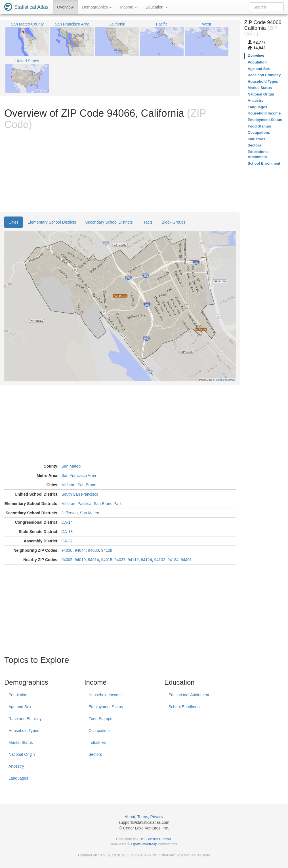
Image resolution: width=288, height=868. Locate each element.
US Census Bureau (155, 839)
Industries (97, 742)
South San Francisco (80, 494)
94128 (107, 550)
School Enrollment (185, 707)
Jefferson (69, 513)
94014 (93, 560)
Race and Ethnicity (25, 719)
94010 (80, 560)
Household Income (105, 695)
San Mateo (71, 466)
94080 (93, 550)
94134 (173, 560)
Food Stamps (100, 719)
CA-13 (67, 532)
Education (156, 7)
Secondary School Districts (109, 222)
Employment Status (106, 707)
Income (129, 7)
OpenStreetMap (144, 844)
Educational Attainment (189, 695)
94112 (133, 560)
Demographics (97, 7)
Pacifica (84, 504)
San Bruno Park (108, 504)
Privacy (157, 817)
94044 (80, 550)
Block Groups (174, 222)
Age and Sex (20, 707)
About (130, 817)
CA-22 (67, 541)
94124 (147, 560)
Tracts (147, 222)
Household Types (24, 731)
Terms (143, 817)
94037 (120, 560)
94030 (67, 550)
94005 (67, 560)
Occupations (100, 731)
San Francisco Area (79, 476)
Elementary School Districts (52, 222)
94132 (160, 560)
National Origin (22, 754)
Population (18, 695)
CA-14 (67, 522)
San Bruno (87, 485)
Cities (13, 222)
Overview (65, 7)
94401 (186, 560)
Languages (18, 778)
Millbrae (68, 485)
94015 (107, 560)
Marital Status (21, 742)
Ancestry (16, 766)
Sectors (95, 754)
